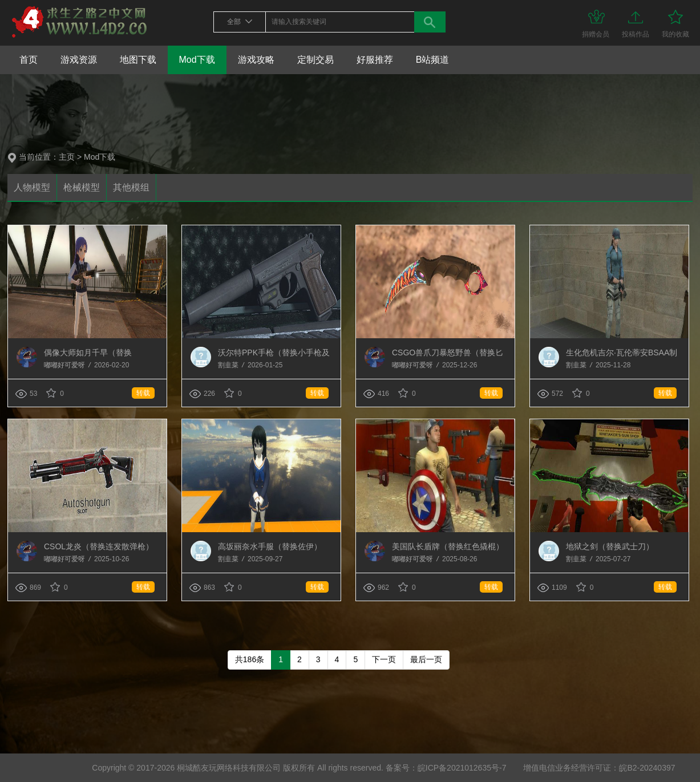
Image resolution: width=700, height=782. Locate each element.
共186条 (250, 659)
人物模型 (32, 187)
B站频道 (433, 60)
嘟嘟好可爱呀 (65, 365)
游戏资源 (79, 60)
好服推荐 (375, 60)
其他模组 (131, 187)
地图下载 (138, 60)
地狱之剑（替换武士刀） (610, 546)
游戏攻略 (256, 60)
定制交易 (315, 60)
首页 (29, 60)
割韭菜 (229, 365)
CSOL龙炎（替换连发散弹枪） (99, 546)
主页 (67, 157)
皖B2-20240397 (647, 768)
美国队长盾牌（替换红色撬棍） (448, 546)
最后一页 (426, 659)
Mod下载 (197, 60)
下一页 (384, 659)
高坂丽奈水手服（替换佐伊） (270, 546)
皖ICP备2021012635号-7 (462, 768)
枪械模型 (82, 187)
